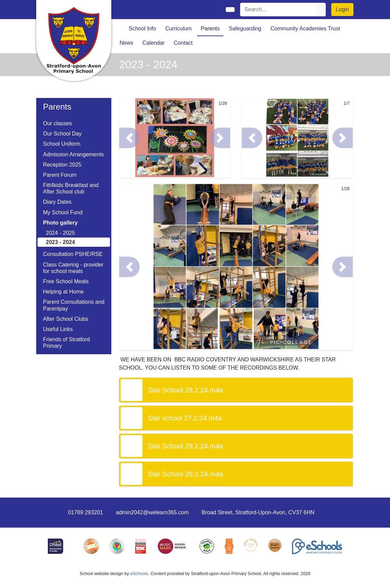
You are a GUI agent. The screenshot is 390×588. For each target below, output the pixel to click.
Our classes (57, 123)
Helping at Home (63, 292)
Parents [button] (210, 28)
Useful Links (58, 329)
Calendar (154, 43)
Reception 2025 (62, 165)
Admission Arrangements (73, 154)
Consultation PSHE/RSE (73, 254)
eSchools (139, 573)
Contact (183, 43)
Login (342, 9)
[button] (129, 138)
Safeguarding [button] (245, 28)
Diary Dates (57, 202)
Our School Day (62, 134)
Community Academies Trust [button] (305, 28)
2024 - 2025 (60, 233)
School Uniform (62, 144)
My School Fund (63, 212)
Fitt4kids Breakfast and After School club (71, 188)
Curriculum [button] (178, 28)
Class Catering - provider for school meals (73, 268)
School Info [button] (142, 28)
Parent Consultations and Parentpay (74, 305)
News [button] (126, 43)
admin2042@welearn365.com (152, 512)
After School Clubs (66, 319)
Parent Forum (60, 175)
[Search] (279, 10)
